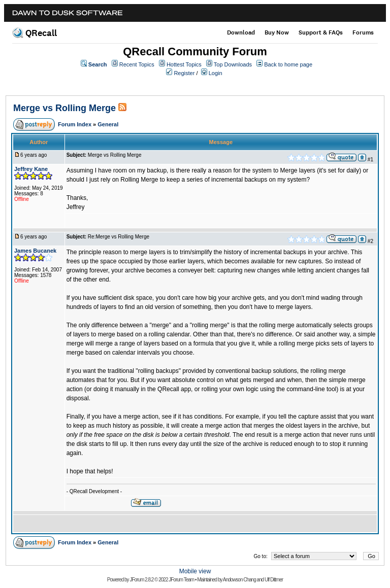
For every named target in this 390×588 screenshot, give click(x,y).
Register (184, 73)
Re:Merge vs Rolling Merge (119, 237)
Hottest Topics (184, 64)
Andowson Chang (239, 580)
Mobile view (195, 571)
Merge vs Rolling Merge (64, 108)
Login (216, 73)
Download (241, 32)
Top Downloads (233, 64)
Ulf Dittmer (274, 580)
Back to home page (288, 64)
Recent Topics (137, 64)
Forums (363, 32)
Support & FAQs (321, 32)
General (108, 124)
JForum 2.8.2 (141, 580)
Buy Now (277, 32)
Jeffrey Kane (31, 169)
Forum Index (75, 124)
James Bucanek (35, 251)
